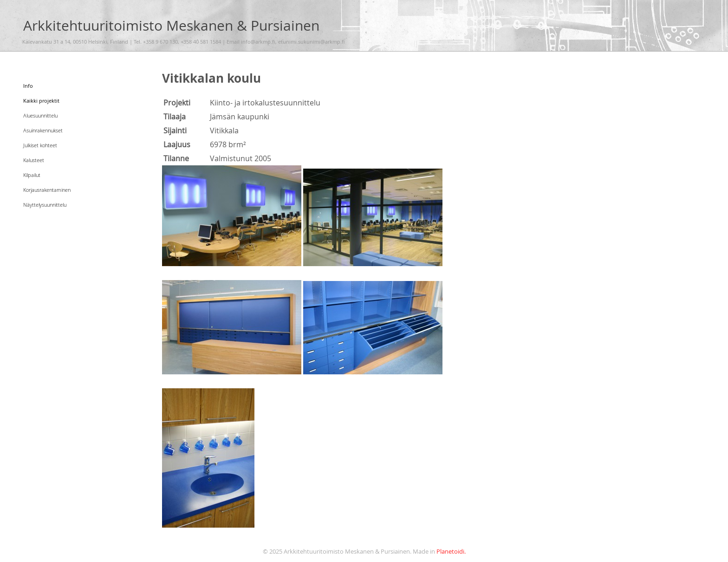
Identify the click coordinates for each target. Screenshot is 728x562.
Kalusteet (38, 159)
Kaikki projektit (49, 100)
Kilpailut (36, 174)
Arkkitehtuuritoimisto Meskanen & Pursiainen (171, 25)
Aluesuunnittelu (49, 115)
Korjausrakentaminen (58, 189)
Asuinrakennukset (52, 130)
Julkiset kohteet (48, 144)
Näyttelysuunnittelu (55, 204)
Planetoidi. (451, 552)
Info (30, 85)
